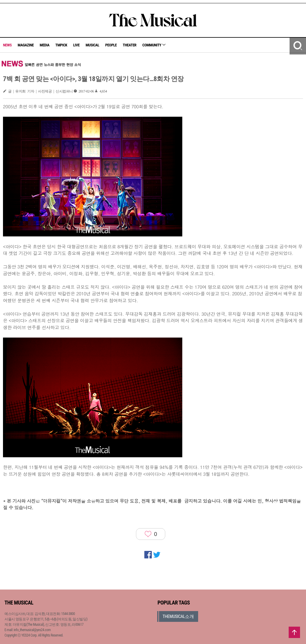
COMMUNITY (154, 45)
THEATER (130, 45)
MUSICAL (92, 45)
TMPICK (61, 45)
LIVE (76, 45)
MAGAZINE (26, 45)
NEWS (7, 45)
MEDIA (45, 45)
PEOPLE (111, 45)
